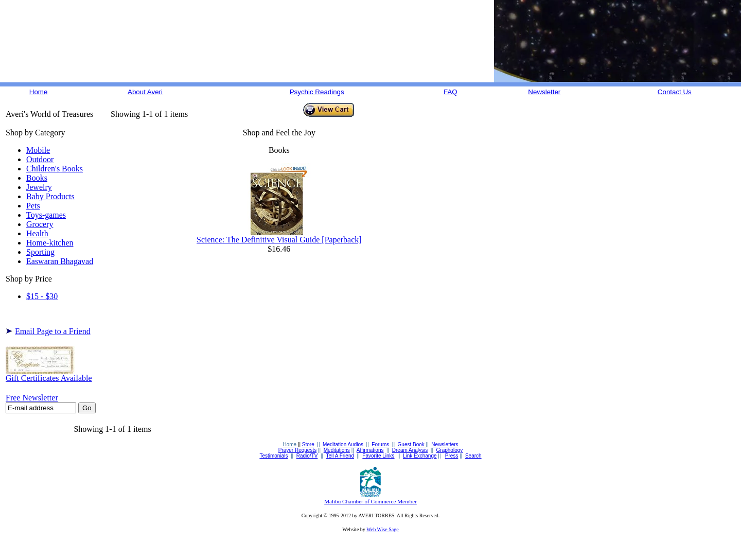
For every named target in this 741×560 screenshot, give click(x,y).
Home (39, 92)
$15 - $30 (42, 296)
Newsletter (544, 92)
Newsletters (445, 444)
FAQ (451, 92)
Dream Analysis (410, 450)
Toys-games (46, 215)
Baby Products (50, 196)
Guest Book (412, 444)
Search (473, 456)
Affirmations (370, 450)
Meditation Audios (343, 444)
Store (308, 444)
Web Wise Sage (382, 529)
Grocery (40, 224)
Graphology (450, 450)
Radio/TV (307, 456)
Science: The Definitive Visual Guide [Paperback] (279, 236)
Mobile (38, 150)
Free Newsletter (32, 398)
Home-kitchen (50, 243)
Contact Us (675, 92)
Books (37, 178)
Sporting (40, 252)
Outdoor (40, 159)
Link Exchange (420, 456)
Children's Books (55, 169)
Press (452, 456)
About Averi (145, 92)
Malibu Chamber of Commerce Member (370, 501)
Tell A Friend (340, 456)
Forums (380, 444)
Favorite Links (378, 456)
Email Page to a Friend (53, 331)
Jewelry (39, 187)
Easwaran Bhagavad (60, 261)
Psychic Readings (317, 92)
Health (37, 233)
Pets (33, 206)
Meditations (337, 450)
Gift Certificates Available (49, 374)
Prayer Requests (297, 450)
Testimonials (274, 456)
